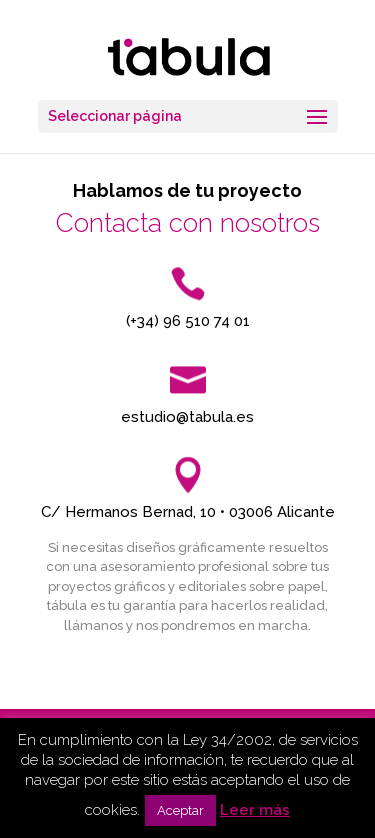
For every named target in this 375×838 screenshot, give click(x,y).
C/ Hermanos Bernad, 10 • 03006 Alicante (188, 512)
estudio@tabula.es (187, 417)
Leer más (255, 810)
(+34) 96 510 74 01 (188, 321)
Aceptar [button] (180, 810)
